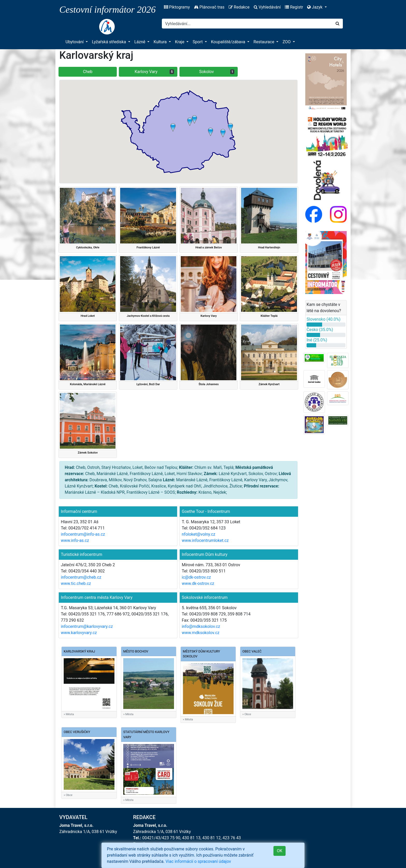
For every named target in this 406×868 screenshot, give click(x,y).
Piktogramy (177, 7)
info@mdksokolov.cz (201, 626)
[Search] (247, 24)
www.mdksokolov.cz (201, 633)
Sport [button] (198, 42)
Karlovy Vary (154, 72)
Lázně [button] (140, 42)
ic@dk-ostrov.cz (196, 577)
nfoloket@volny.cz (198, 534)
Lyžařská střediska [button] (109, 42)
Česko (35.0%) (320, 330)
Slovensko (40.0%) (324, 319)
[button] (190, 122)
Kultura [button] (161, 42)
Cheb (88, 72)
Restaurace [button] (264, 42)
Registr (294, 7)
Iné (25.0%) (317, 340)
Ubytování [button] (75, 42)
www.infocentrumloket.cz (205, 540)
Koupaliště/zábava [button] (229, 42)
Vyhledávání (267, 7)
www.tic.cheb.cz (76, 583)
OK (280, 851)
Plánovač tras (209, 7)
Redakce (239, 7)
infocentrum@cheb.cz (81, 577)
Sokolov (217, 72)
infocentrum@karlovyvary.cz (87, 626)
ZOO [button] (287, 42)
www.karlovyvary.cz (79, 633)
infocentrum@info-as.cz (83, 534)
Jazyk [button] (315, 7)
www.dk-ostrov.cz (198, 583)
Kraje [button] (180, 42)
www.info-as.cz (75, 540)
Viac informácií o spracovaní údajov (198, 861)
